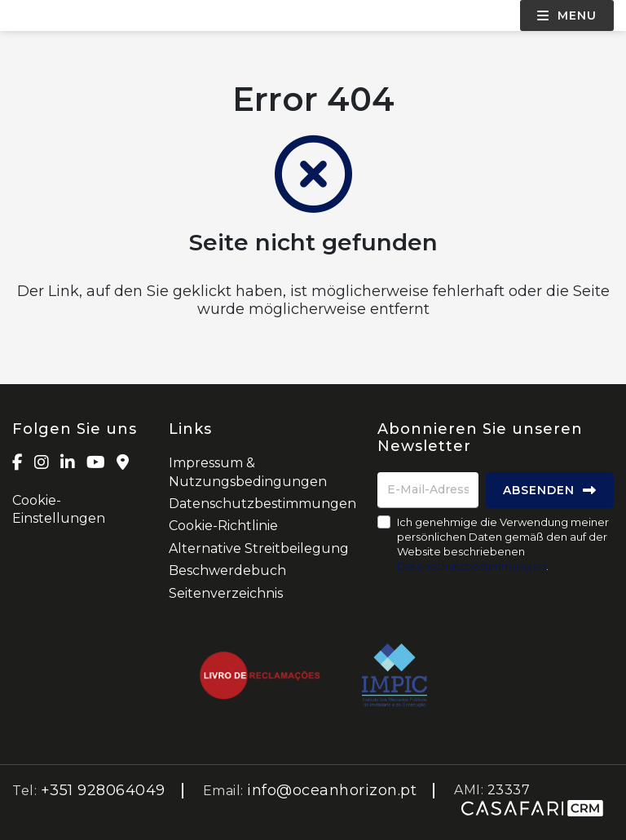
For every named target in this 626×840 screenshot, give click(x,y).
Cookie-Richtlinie (223, 526)
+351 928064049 (103, 790)
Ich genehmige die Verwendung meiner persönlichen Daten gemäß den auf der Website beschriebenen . (503, 544)
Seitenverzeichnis (226, 593)
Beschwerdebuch (227, 570)
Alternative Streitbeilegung (259, 548)
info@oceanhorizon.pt (332, 790)
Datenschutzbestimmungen (262, 504)
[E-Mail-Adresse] (428, 490)
